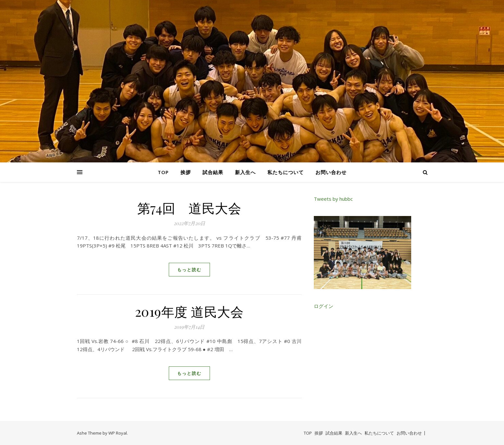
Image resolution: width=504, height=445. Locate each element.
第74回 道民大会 (189, 208)
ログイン (324, 306)
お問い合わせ (331, 172)
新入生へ (245, 172)
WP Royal (118, 433)
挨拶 (186, 172)
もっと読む (189, 270)
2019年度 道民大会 (189, 311)
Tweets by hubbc (333, 199)
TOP (163, 172)
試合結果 (213, 172)
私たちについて (286, 172)
